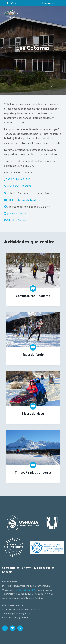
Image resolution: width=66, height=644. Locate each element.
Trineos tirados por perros (33, 473)
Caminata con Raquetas (33, 296)
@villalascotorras (17, 214)
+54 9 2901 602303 (19, 186)
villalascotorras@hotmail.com (24, 200)
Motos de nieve (33, 414)
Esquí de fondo (33, 355)
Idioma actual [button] (49, 3)
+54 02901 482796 (19, 179)
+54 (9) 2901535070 (25, 590)
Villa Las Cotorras (18, 220)
